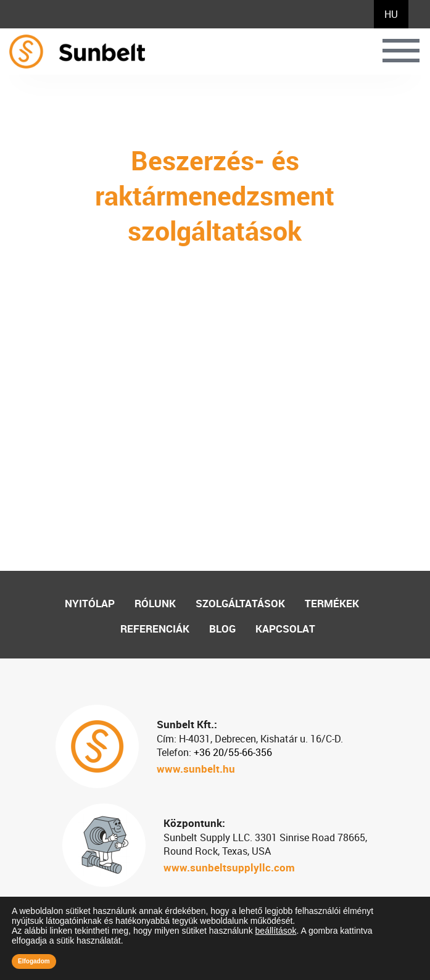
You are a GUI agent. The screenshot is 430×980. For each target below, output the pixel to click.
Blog (222, 629)
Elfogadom (34, 961)
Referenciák (155, 629)
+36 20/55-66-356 (233, 752)
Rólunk (155, 603)
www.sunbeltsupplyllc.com (229, 867)
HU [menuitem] (391, 14)
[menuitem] (391, 14)
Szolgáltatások (240, 603)
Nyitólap (90, 603)
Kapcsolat (285, 629)
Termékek (332, 603)
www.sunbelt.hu (196, 769)
